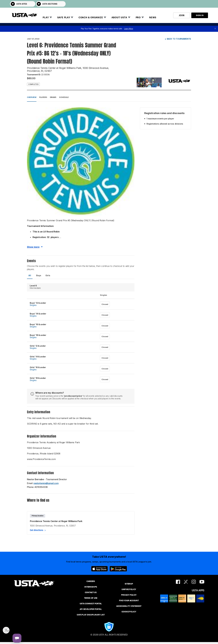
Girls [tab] (48, 275)
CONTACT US (91, 592)
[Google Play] (118, 569)
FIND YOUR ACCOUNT (129, 600)
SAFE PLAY (64, 17)
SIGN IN (200, 15)
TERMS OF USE (91, 598)
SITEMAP (129, 584)
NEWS (153, 17)
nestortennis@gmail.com (46, 483)
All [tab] (30, 275)
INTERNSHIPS (91, 587)
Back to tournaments (179, 39)
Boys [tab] (39, 275)
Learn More (128, 29)
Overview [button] (32, 97)
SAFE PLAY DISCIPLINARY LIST (91, 615)
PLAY (46, 17)
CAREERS (91, 581)
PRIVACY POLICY (129, 595)
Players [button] (43, 97)
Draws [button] (53, 97)
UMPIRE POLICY (129, 589)
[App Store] (99, 569)
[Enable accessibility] (6, 630)
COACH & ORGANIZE (91, 17)
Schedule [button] (64, 97)
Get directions (37, 530)
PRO (138, 17)
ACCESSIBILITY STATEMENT (129, 606)
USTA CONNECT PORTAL (91, 604)
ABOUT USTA (119, 17)
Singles (33, 305)
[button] (204, 4)
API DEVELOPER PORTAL (91, 609)
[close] (215, 29)
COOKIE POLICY (129, 612)
